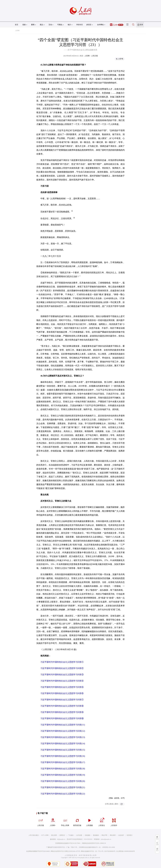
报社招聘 (54, 835)
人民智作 (114, 822)
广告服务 (71, 835)
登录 (141, 25)
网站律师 (113, 835)
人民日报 (41, 822)
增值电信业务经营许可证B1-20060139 (94, 843)
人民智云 (102, 822)
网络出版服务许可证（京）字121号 (92, 851)
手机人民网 (65, 822)
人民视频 (89, 822)
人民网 (17, 31)
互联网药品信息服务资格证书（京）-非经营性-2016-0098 (97, 847)
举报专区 (80, 25)
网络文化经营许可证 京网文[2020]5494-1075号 (66, 851)
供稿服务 (88, 835)
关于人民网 (45, 835)
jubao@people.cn (106, 839)
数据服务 (96, 835)
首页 (17, 25)
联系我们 (130, 835)
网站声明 (104, 835)
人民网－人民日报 (91, 56)
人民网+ (53, 822)
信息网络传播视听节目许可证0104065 (38, 851)
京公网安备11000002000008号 (126, 851)
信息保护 (121, 835)
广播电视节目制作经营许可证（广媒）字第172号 (62, 847)
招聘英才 (62, 835)
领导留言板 (77, 822)
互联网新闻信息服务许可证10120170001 (68, 843)
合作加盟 (79, 835)
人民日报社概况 (34, 835)
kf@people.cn (61, 839)
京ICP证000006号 (110, 851)
